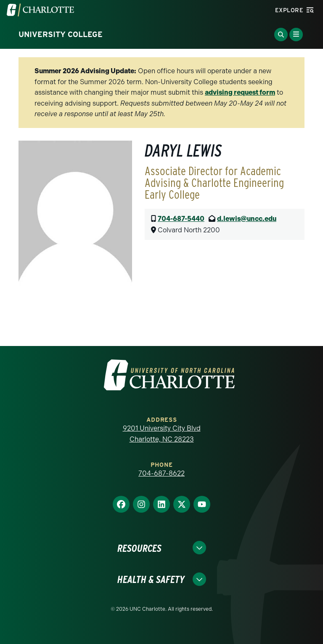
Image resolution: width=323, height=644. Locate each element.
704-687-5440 (181, 219)
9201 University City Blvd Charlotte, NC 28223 (162, 434)
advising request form (240, 92)
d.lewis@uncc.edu (247, 219)
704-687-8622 (161, 473)
